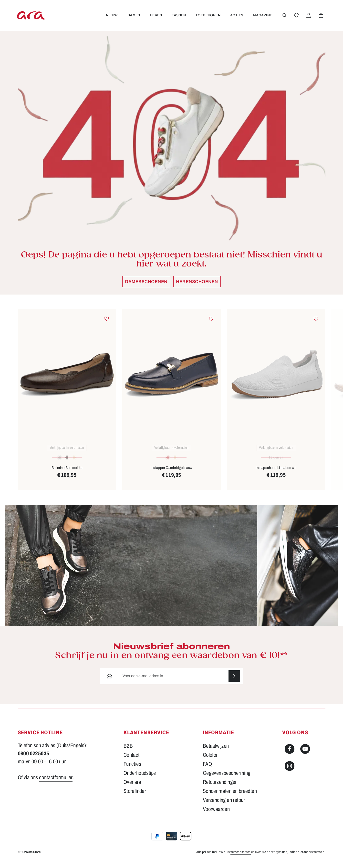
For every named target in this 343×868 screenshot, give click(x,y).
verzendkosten (240, 857)
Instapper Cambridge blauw (171, 473)
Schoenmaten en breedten (230, 796)
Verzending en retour (224, 805)
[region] (172, 404)
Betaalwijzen (216, 751)
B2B (128, 751)
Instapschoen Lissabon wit (276, 473)
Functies (132, 769)
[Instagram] (290, 771)
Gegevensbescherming (227, 778)
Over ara (132, 787)
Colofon (211, 760)
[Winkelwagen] (321, 18)
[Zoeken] (284, 18)
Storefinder (135, 796)
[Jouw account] (309, 18)
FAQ (207, 769)
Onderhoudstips (140, 778)
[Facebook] (290, 754)
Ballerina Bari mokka (67, 473)
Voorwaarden (216, 814)
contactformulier (56, 783)
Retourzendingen (220, 787)
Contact (132, 760)
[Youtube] (305, 754)
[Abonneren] (234, 681)
